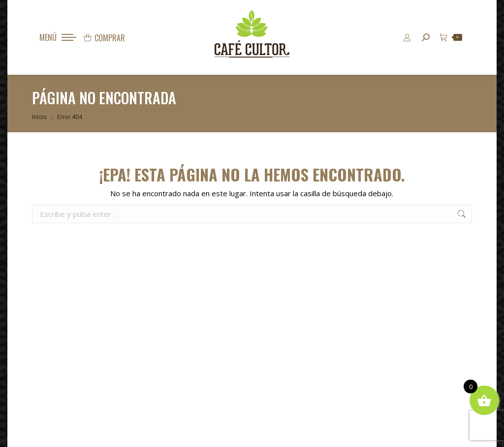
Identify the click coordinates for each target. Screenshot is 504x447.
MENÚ (48, 37)
